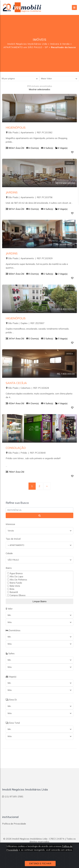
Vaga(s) (11, 677)
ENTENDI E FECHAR (40, 864)
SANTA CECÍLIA (16, 383)
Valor (9, 609)
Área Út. (11, 700)
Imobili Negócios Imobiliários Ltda (30, 839)
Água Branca (15, 573)
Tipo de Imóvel (13, 539)
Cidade (9, 553)
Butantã (13, 592)
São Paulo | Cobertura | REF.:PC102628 (27, 388)
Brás (11, 589)
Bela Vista (14, 586)
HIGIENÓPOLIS (16, 128)
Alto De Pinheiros (17, 580)
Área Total (13, 723)
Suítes (10, 653)
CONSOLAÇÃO (16, 448)
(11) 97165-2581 (13, 796)
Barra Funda (15, 583)
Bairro (9, 568)
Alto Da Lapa (15, 576)
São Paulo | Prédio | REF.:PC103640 (26, 453)
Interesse (10, 524)
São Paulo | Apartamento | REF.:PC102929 (29, 258)
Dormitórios (13, 630)
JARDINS (12, 192)
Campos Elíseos (16, 595)
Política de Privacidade (14, 824)
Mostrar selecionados (39, 89)
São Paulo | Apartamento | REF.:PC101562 (29, 132)
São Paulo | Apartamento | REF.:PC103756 (29, 197)
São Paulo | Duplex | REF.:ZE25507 (25, 323)
